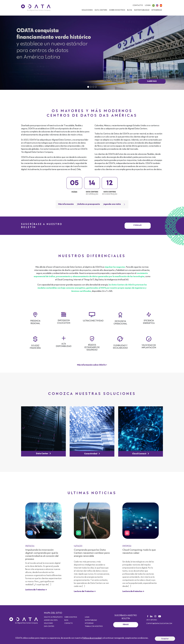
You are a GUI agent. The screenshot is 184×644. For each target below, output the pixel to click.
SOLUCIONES (87, 10)
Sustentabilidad (142, 10)
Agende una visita (112, 204)
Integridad (157, 10)
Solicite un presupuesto (89, 204)
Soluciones (48, 623)
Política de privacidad (92, 638)
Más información (66, 204)
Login (148, 5)
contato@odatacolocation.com (159, 624)
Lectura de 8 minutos (133, 591)
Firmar (138, 225)
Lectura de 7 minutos (36, 590)
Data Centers (101, 10)
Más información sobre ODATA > (92, 365)
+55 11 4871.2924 (152, 620)
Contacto (138, 5)
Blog (130, 10)
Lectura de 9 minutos (85, 591)
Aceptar (165, 639)
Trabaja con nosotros (94, 626)
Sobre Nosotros (117, 10)
